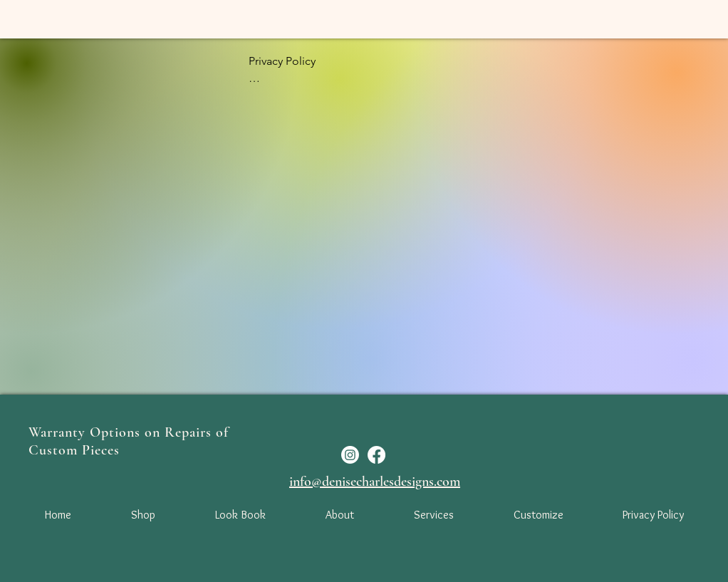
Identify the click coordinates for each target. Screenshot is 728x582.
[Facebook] (376, 455)
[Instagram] (350, 455)
